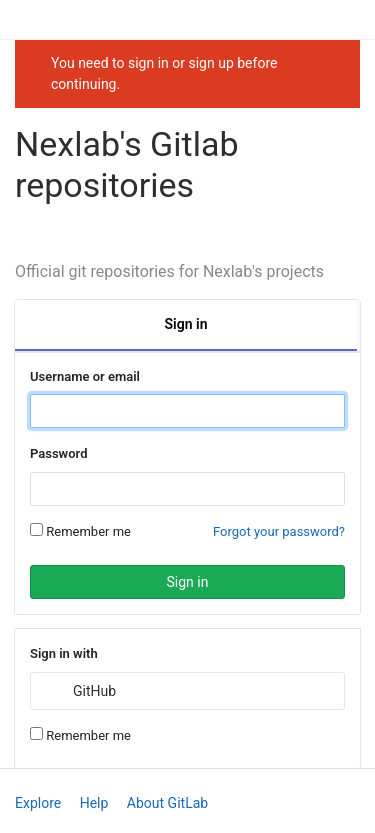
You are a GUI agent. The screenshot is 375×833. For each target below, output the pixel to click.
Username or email (85, 376)
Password (58, 453)
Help (94, 803)
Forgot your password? (279, 531)
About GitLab (167, 803)
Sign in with (64, 653)
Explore (38, 803)
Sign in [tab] (186, 324)
